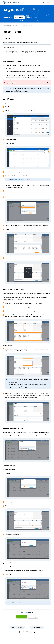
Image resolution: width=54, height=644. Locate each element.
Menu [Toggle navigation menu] (48, 2)
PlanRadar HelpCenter (8, 25)
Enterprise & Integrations (11, 21)
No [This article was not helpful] (33, 617)
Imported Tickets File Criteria (19, 179)
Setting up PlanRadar (32, 17)
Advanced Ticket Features (29, 25)
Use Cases (23, 21)
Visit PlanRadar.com (16, 627)
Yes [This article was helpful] (22, 617)
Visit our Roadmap (36, 627)
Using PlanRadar (19, 17)
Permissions (34, 53)
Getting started (8, 17)
